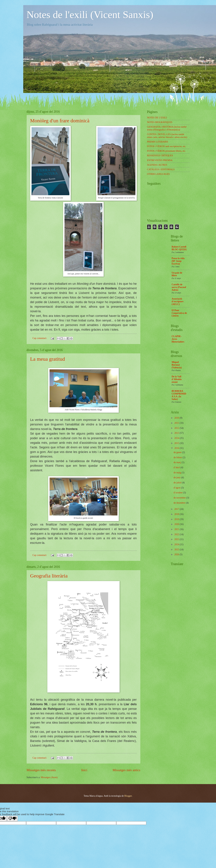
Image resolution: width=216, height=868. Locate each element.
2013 (177, 433)
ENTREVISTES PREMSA (160, 160)
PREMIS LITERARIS (158, 142)
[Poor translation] (12, 818)
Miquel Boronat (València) (177, 365)
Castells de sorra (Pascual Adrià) (179, 287)
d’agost (177, 488)
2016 (177, 448)
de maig (178, 473)
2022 (177, 534)
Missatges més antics (126, 770)
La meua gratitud (48, 359)
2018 (177, 514)
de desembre (180, 503)
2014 (177, 438)
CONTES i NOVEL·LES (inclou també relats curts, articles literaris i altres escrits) (167, 136)
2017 (177, 509)
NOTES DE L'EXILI (157, 118)
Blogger (128, 796)
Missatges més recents (41, 770)
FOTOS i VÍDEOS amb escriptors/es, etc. (167, 146)
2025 (177, 550)
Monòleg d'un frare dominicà (60, 121)
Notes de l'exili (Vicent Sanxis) (90, 15)
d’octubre (178, 493)
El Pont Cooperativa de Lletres (179, 313)
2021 (177, 529)
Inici (84, 770)
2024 (177, 544)
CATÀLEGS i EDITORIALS (161, 169)
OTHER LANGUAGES (158, 174)
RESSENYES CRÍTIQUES (160, 156)
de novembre (180, 498)
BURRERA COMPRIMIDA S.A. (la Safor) (179, 395)
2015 (177, 443)
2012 (177, 428)
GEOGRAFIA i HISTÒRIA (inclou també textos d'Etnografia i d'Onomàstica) (167, 128)
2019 (177, 519)
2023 (177, 539)
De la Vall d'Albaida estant (177, 379)
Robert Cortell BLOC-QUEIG (179, 248)
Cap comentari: (40, 338)
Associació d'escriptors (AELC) (178, 301)
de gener (178, 452)
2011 (177, 423)
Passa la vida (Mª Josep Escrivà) (178, 261)
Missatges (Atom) (49, 777)
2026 (177, 554)
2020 (177, 524)
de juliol (178, 483)
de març (178, 462)
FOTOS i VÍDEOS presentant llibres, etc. (167, 151)
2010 (177, 418)
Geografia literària (49, 576)
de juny (177, 477)
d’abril (177, 467)
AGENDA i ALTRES (157, 165)
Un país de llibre (177, 274)
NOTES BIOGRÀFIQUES (160, 122)
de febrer (178, 457)
